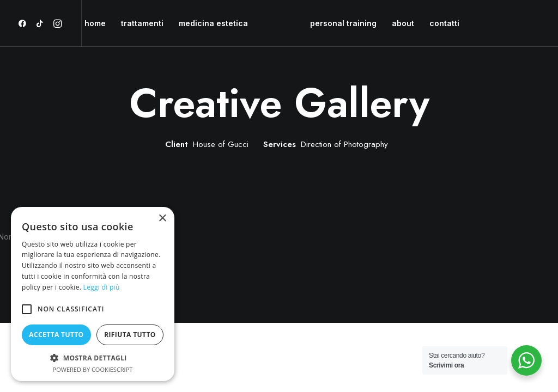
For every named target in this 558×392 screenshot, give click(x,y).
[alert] (93, 294)
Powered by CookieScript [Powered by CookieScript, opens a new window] (93, 369)
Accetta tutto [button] (56, 335)
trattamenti (142, 23)
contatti (444, 23)
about (403, 23)
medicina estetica (213, 23)
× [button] (162, 219)
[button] (24, 23)
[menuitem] (24, 23)
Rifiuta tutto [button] (130, 335)
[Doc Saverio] (279, 23)
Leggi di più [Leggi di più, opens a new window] (102, 287)
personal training (343, 23)
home (95, 23)
